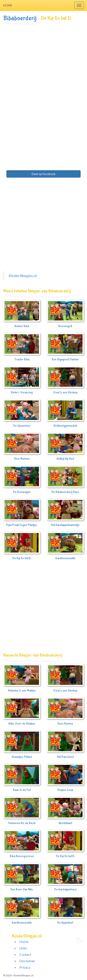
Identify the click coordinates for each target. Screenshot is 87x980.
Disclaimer (27, 961)
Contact (25, 954)
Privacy (25, 967)
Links (23, 948)
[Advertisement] (43, 71)
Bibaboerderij (20, 18)
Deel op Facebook (44, 174)
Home (8, 5)
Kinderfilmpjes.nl (23, 276)
